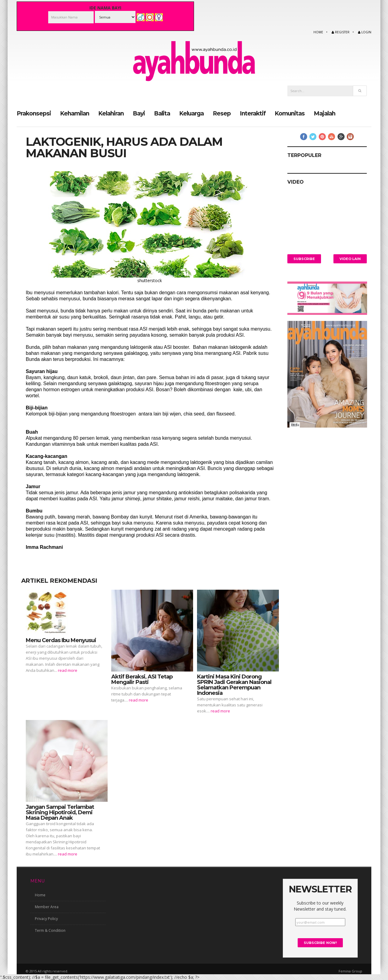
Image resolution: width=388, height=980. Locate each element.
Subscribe (304, 258)
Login (365, 32)
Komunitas (290, 113)
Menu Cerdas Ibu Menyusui (61, 640)
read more (68, 670)
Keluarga (191, 113)
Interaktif (253, 113)
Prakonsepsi (34, 113)
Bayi (139, 113)
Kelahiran (111, 113)
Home (318, 32)
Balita (162, 113)
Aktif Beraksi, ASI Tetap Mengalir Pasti (142, 679)
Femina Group (350, 971)
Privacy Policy (46, 919)
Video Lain (350, 258)
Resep (222, 113)
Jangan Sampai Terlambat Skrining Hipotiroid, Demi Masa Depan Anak (60, 812)
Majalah (324, 113)
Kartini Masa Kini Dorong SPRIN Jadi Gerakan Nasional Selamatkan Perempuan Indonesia (234, 685)
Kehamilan (75, 113)
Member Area (47, 907)
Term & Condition (50, 930)
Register (341, 32)
